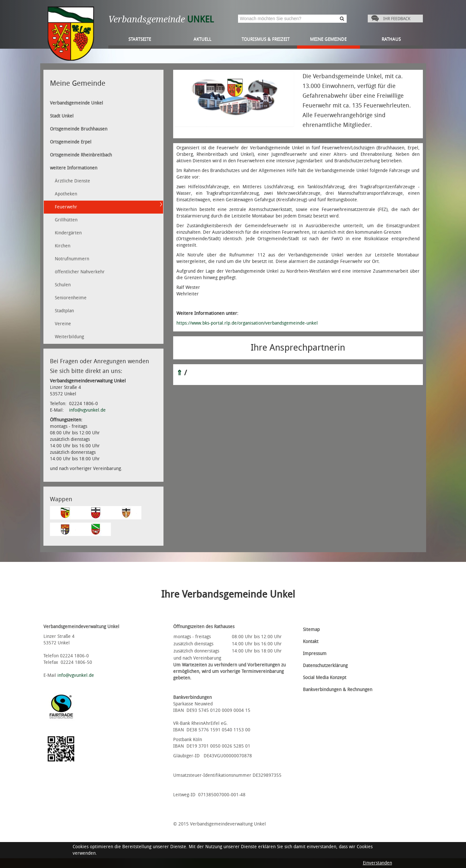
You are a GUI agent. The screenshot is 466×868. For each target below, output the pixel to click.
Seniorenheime (71, 298)
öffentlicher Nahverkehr (80, 272)
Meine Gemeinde (328, 39)
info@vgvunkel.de (87, 410)
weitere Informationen (74, 168)
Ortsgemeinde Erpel (71, 142)
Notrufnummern (72, 259)
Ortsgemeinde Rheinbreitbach (81, 155)
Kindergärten (68, 233)
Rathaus (391, 39)
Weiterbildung (69, 337)
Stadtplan (64, 311)
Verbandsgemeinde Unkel (77, 103)
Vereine (63, 324)
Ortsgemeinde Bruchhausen (79, 129)
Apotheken (66, 194)
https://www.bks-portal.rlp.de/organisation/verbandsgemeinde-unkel (247, 323)
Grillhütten (66, 220)
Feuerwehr (66, 207)
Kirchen (63, 246)
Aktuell (203, 39)
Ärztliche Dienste (72, 181)
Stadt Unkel (62, 116)
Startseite (140, 39)
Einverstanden (377, 863)
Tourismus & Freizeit (266, 39)
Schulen (63, 285)
